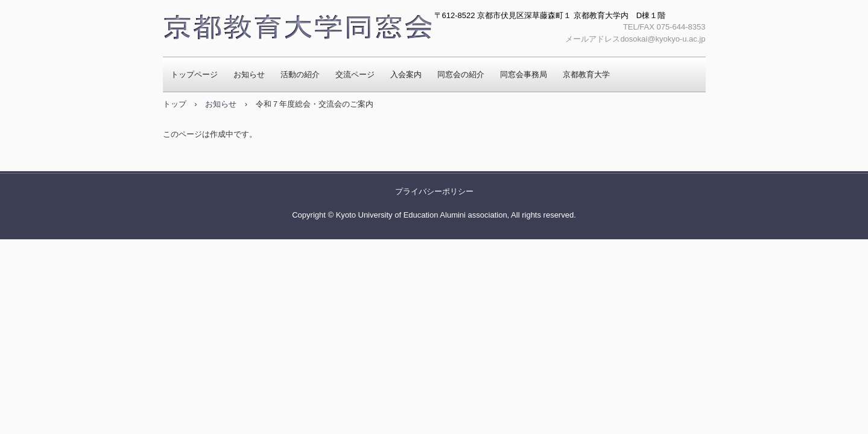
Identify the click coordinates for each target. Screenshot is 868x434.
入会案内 (406, 74)
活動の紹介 (300, 74)
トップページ (194, 74)
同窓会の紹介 (461, 74)
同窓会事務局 (524, 74)
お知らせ (249, 74)
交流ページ (355, 74)
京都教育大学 (586, 74)
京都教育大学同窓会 (297, 28)
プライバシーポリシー (434, 191)
